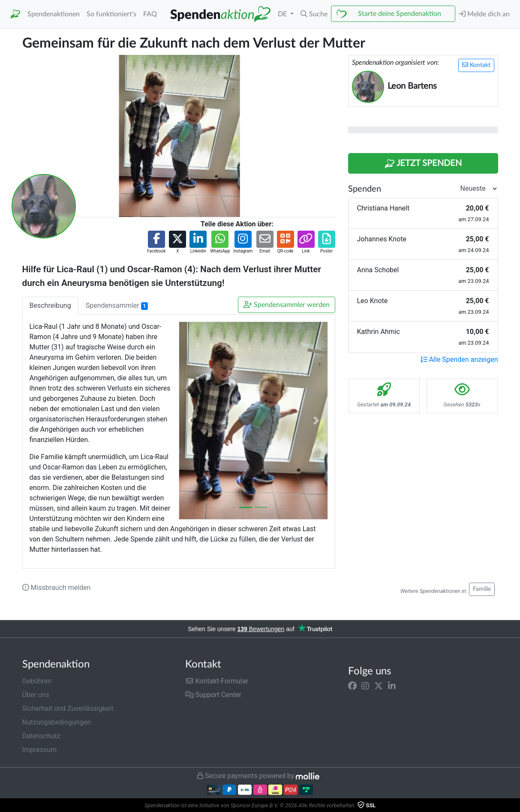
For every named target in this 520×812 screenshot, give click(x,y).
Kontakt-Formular (217, 681)
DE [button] (283, 14)
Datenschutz (41, 736)
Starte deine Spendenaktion (400, 14)
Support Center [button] (213, 695)
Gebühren (37, 681)
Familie (482, 589)
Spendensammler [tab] (117, 306)
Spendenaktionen (54, 14)
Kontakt (476, 65)
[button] (314, 14)
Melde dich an (484, 14)
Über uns (36, 695)
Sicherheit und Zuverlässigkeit (68, 708)
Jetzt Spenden (423, 164)
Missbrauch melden (57, 588)
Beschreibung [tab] (50, 305)
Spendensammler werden (287, 305)
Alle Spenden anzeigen (459, 359)
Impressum (40, 750)
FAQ (150, 14)
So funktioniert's (111, 14)
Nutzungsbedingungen (57, 722)
